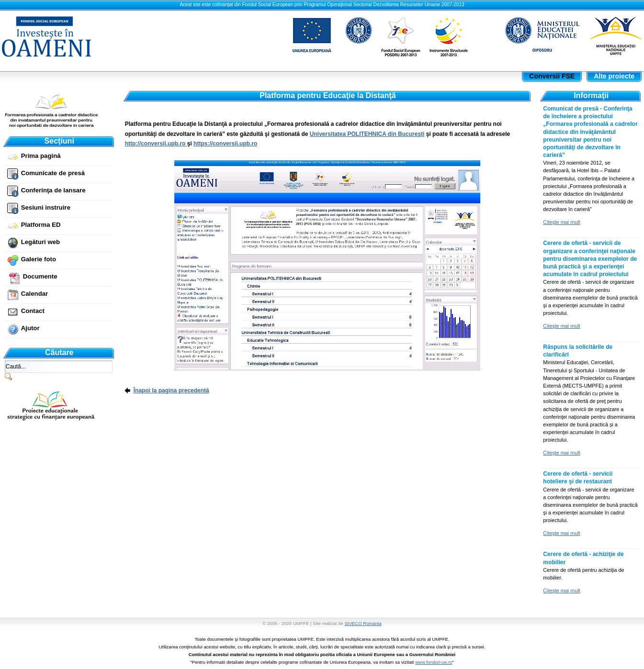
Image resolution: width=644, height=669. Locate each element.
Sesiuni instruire (46, 207)
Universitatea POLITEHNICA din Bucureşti (367, 134)
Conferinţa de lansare (53, 190)
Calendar (34, 294)
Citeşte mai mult (561, 222)
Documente (40, 276)
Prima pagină (41, 156)
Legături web (40, 242)
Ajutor (30, 328)
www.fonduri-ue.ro (434, 662)
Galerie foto (39, 259)
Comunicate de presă (53, 173)
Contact (33, 311)
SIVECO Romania (363, 623)
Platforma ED (41, 225)
